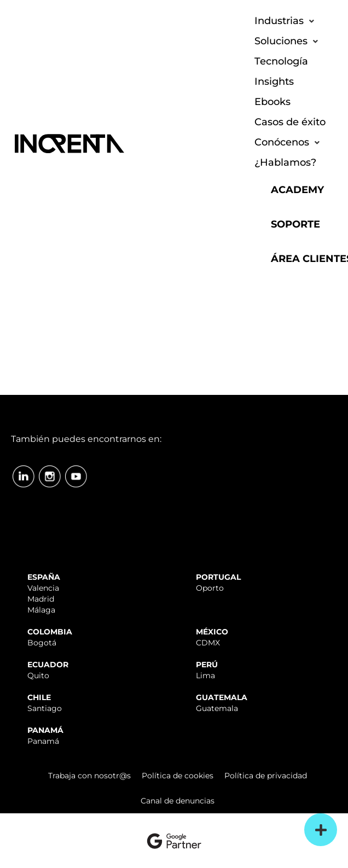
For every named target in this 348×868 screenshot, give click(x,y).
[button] (285, 21)
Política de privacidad (266, 776)
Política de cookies (178, 776)
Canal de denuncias (178, 801)
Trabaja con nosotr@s (89, 776)
